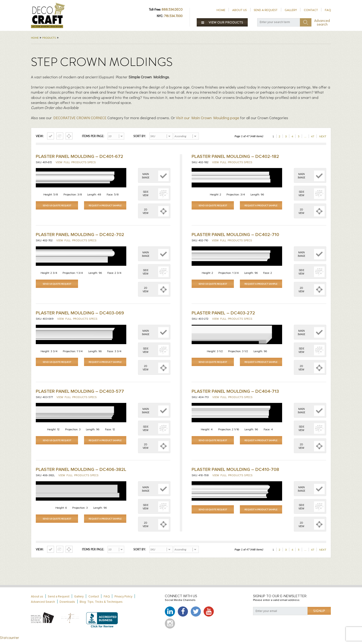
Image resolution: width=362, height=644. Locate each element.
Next (323, 136)
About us (240, 10)
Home (221, 10)
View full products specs (76, 162)
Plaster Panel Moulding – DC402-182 (235, 157)
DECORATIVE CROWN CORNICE (80, 118)
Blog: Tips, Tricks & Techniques (101, 606)
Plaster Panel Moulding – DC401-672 (80, 157)
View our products (222, 22)
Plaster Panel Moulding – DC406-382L (81, 473)
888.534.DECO (172, 9)
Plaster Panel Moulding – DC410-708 (235, 473)
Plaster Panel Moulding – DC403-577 (80, 394)
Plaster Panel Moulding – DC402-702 (80, 236)
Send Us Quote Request (57, 205)
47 (313, 136)
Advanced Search (43, 606)
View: (40, 136)
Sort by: (140, 136)
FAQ (328, 10)
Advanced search (322, 22)
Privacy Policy (123, 601)
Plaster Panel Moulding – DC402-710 (235, 236)
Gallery (291, 10)
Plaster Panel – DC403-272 (223, 315)
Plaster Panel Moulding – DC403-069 (80, 315)
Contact (311, 10)
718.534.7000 (173, 16)
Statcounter (9, 642)
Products (49, 38)
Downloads (67, 606)
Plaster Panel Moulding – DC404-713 (235, 394)
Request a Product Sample (105, 205)
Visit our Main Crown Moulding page (208, 118)
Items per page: (93, 136)
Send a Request (266, 10)
